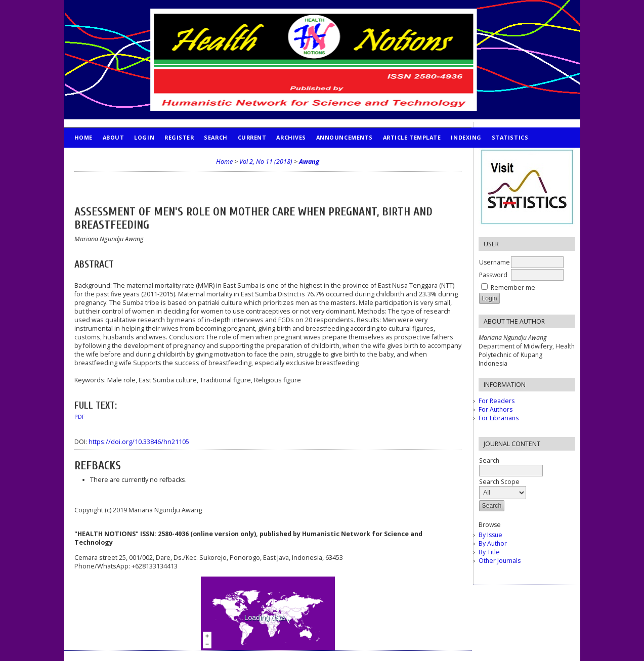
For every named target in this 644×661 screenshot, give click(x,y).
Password (493, 275)
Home (83, 137)
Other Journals (500, 561)
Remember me (513, 288)
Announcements (345, 137)
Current (252, 137)
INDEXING (466, 137)
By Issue (490, 535)
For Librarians (499, 418)
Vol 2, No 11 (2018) (266, 162)
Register (179, 137)
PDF (80, 417)
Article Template (412, 137)
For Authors (496, 409)
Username (495, 262)
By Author (493, 543)
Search (216, 137)
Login (144, 137)
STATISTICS (510, 137)
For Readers (497, 401)
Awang (309, 162)
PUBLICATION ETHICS (108, 158)
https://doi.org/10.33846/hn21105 (139, 442)
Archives (291, 137)
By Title (489, 552)
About (114, 137)
